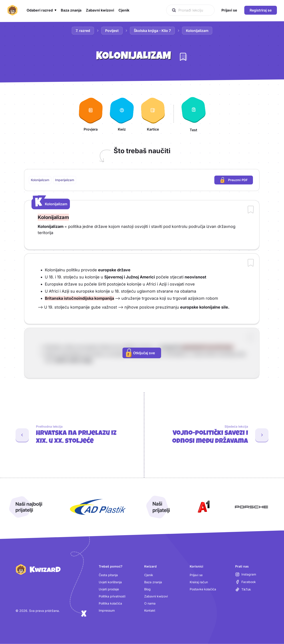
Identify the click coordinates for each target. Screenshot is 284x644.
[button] (41, 10)
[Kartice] (153, 114)
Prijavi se (196, 575)
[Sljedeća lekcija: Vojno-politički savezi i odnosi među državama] (214, 435)
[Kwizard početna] (12, 10)
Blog (147, 589)
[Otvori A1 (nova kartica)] (203, 507)
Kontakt (150, 610)
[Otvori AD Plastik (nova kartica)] (98, 507)
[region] (142, 180)
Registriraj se (261, 10)
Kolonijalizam (197, 31)
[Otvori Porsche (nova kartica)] (251, 507)
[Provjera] (91, 114)
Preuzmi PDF (237, 181)
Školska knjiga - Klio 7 (152, 31)
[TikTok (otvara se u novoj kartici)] (243, 589)
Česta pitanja (108, 575)
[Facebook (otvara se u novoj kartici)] (246, 582)
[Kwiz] (122, 114)
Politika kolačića (110, 603)
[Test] (193, 114)
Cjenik (149, 575)
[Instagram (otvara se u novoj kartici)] (246, 574)
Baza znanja (153, 582)
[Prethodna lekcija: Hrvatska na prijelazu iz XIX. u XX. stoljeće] (70, 435)
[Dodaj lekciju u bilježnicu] (183, 57)
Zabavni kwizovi (156, 596)
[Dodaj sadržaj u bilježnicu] (251, 210)
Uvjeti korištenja (110, 582)
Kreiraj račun (199, 582)
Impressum (107, 610)
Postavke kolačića (203, 589)
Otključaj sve (140, 353)
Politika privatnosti (112, 596)
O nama (150, 603)
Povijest (112, 31)
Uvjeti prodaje (109, 589)
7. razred (83, 31)
